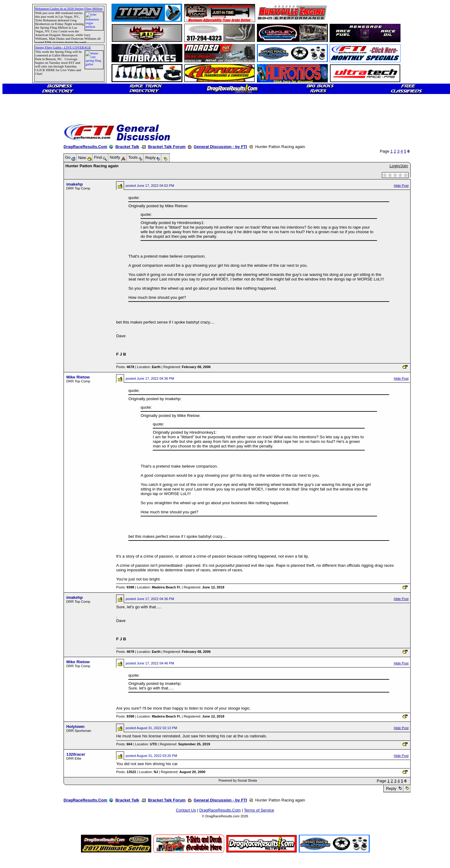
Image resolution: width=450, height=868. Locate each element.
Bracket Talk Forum (167, 147)
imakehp (75, 184)
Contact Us (186, 810)
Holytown (75, 727)
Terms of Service (259, 810)
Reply (391, 788)
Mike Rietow (78, 377)
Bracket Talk (127, 147)
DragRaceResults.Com (85, 147)
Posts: (125, 367)
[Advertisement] (26, 221)
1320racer (76, 754)
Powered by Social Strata (238, 780)
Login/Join (399, 166)
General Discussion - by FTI (220, 147)
